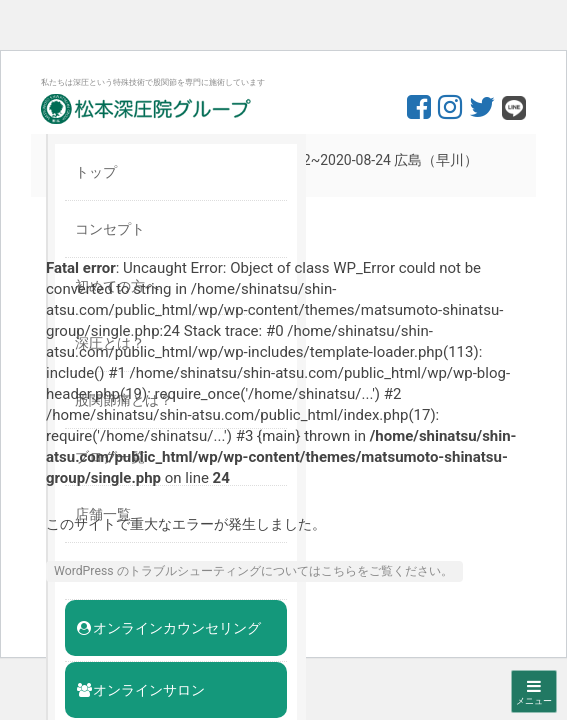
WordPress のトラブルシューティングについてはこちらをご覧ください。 (253, 571)
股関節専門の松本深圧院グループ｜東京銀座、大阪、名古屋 (146, 109)
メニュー (534, 692)
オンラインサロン (140, 690)
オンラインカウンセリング (168, 628)
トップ (96, 172)
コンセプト (110, 229)
